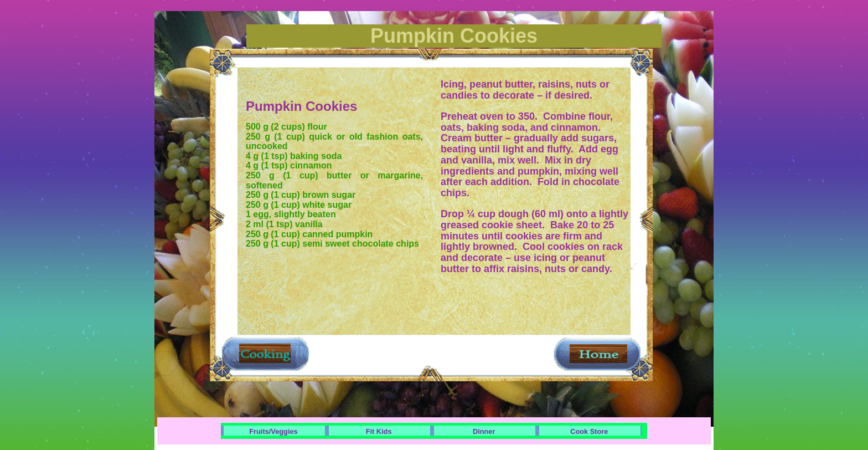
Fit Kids (379, 431)
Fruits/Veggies (273, 431)
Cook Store (589, 431)
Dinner (484, 431)
